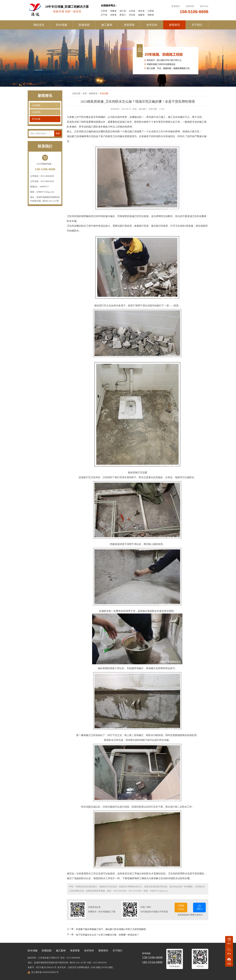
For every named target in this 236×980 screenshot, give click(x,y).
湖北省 (141, 11)
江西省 (151, 11)
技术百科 (152, 25)
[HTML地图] (107, 967)
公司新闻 (36, 105)
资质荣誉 (190, 6)
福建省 (141, 15)
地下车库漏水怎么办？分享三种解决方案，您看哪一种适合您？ (107, 935)
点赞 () (199, 907)
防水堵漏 (62, 25)
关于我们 (197, 25)
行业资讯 (36, 112)
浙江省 (123, 11)
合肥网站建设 (83, 967)
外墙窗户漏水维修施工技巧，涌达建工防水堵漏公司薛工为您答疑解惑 (111, 929)
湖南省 (151, 15)
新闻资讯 (174, 25)
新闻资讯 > (94, 94)
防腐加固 (84, 25)
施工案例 (107, 25)
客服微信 (176, 6)
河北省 (132, 15)
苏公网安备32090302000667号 (45, 972)
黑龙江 (123, 15)
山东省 (132, 11)
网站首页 (39, 25)
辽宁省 (104, 15)
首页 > (86, 94)
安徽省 (113, 11)
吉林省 (113, 15)
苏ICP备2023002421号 (46, 967)
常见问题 (36, 119)
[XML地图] (96, 967)
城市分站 (204, 6)
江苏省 (104, 11)
